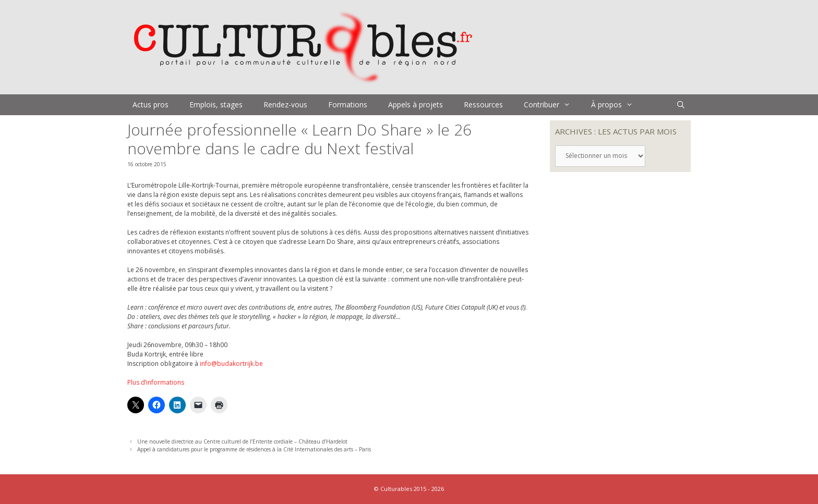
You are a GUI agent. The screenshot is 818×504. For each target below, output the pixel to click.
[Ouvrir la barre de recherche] (681, 105)
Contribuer (552, 105)
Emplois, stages (216, 105)
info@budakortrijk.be (231, 364)
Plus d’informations (156, 382)
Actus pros (151, 105)
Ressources (483, 105)
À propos (617, 105)
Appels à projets (416, 105)
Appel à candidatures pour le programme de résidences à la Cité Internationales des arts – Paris (254, 449)
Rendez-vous (285, 105)
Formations (348, 105)
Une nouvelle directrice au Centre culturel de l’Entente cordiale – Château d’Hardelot (242, 441)
